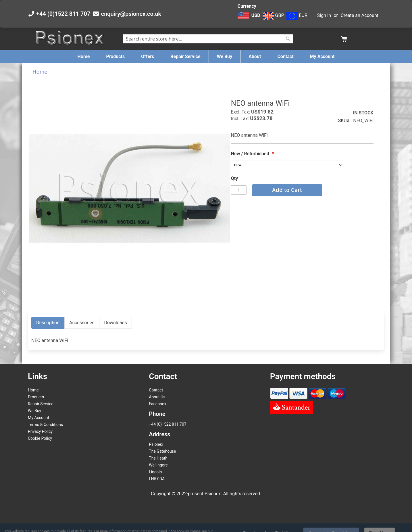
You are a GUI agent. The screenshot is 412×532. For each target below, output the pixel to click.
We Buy (34, 411)
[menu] (206, 56)
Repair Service (41, 404)
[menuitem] (84, 56)
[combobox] (208, 39)
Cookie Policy (40, 438)
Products (36, 397)
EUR (297, 15)
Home (40, 72)
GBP (273, 15)
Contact (156, 390)
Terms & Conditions (45, 425)
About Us (157, 397)
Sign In (324, 15)
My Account (38, 418)
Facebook (158, 404)
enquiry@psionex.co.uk (131, 14)
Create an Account (360, 15)
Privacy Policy (40, 431)
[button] (250, 18)
